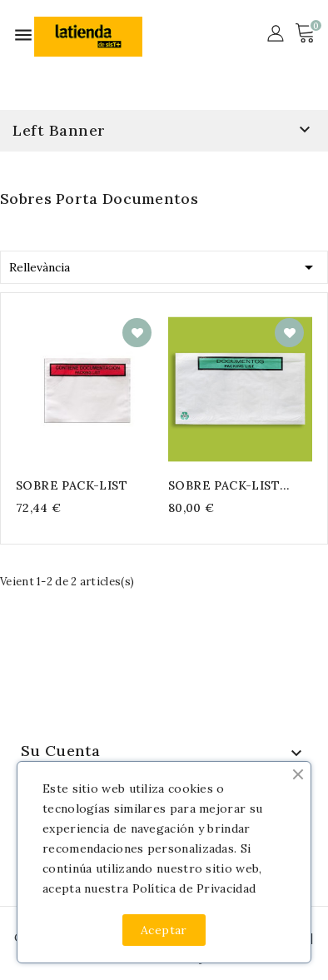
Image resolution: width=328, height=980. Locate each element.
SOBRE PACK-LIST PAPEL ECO (224, 485)
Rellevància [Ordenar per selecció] (164, 264)
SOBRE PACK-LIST (72, 485)
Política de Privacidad (194, 888)
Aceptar (164, 930)
